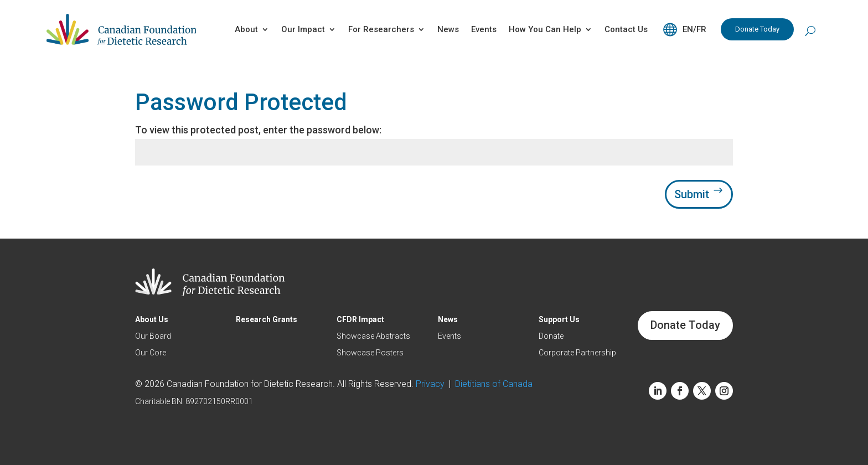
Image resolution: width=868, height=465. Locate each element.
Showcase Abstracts (373, 336)
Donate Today (757, 29)
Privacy (432, 384)
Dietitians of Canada (494, 384)
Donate (551, 336)
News (448, 29)
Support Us (559, 320)
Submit (692, 194)
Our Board (153, 336)
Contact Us (626, 29)
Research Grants (267, 320)
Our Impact (303, 29)
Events (484, 29)
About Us (152, 320)
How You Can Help (545, 29)
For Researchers (381, 29)
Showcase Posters (370, 353)
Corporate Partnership (577, 353)
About (246, 29)
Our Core (151, 353)
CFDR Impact (360, 320)
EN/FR (694, 29)
